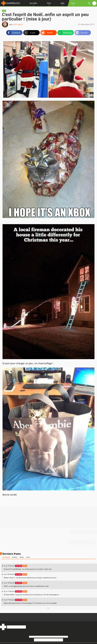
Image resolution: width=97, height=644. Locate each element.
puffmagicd (18, 24)
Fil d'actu (6, 557)
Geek (63, 3)
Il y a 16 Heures (50, 576)
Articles (15, 557)
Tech (49, 3)
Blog (4, 11)
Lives (28, 557)
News (22, 557)
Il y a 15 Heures (50, 567)
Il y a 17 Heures (50, 593)
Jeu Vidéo (33, 3)
